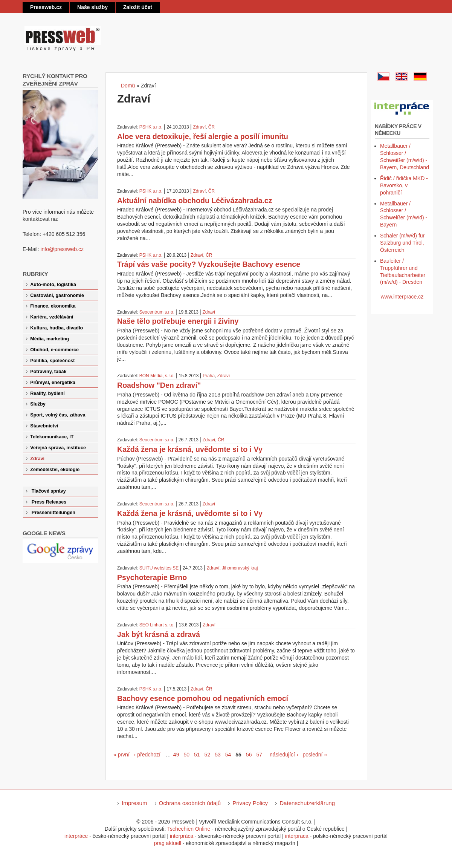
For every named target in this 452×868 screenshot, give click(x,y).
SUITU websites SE (159, 568)
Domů (128, 86)
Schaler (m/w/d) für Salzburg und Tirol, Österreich (402, 243)
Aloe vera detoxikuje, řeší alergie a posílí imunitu (203, 136)
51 (197, 755)
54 (228, 755)
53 (218, 755)
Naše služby (92, 7)
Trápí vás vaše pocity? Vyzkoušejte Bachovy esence (209, 264)
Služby (38, 404)
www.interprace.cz (402, 297)
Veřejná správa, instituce (58, 448)
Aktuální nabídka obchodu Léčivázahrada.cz (195, 201)
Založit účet (138, 7)
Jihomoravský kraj (240, 568)
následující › (284, 755)
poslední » (315, 755)
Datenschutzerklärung (307, 803)
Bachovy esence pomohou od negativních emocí (203, 698)
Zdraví (200, 127)
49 (176, 755)
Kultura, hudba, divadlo (56, 328)
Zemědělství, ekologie (55, 470)
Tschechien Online (189, 829)
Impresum (134, 803)
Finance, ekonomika (53, 306)
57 (259, 755)
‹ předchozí (147, 755)
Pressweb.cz (46, 7)
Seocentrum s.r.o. (157, 312)
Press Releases (49, 502)
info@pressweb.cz (62, 249)
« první (121, 755)
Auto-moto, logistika (53, 285)
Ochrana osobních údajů (190, 803)
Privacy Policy (250, 803)
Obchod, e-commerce (54, 350)
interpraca (297, 836)
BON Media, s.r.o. (157, 376)
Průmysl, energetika (53, 383)
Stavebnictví (44, 426)
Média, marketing (50, 339)
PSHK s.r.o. (151, 127)
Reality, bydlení (47, 393)
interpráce (76, 836)
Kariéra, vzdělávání (52, 317)
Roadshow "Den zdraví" (159, 385)
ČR (211, 127)
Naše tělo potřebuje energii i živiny (178, 321)
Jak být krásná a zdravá (159, 634)
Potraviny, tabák (48, 372)
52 (208, 755)
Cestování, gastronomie (57, 295)
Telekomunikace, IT (52, 437)
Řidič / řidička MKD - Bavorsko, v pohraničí (404, 185)
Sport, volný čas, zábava (58, 415)
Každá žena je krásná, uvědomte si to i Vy (190, 449)
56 (249, 755)
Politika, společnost (52, 361)
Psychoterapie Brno (152, 577)
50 (186, 755)
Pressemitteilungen (53, 513)
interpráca (182, 836)
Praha (209, 376)
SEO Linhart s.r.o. (157, 625)
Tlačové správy (49, 491)
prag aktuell (168, 843)
